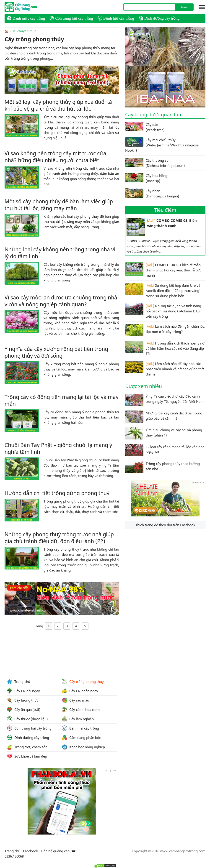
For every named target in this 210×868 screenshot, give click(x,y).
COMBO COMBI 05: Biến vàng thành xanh (162, 227)
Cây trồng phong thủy (83, 682)
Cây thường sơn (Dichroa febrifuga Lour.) (155, 163)
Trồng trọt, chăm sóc (27, 747)
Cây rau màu (75, 700)
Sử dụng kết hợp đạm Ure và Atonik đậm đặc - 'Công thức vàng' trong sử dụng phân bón (163, 290)
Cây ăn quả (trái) (23, 710)
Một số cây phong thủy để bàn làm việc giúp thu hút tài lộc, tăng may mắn (59, 204)
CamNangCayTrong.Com (30, 7)
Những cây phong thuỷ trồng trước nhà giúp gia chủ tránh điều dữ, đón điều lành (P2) (59, 537)
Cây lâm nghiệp (78, 719)
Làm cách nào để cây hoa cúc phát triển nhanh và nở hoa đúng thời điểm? (165, 369)
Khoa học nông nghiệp (83, 747)
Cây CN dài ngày (23, 691)
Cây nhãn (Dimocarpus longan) (152, 193)
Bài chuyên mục (24, 31)
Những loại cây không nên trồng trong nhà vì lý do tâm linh (60, 253)
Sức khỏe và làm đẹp (27, 756)
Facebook (31, 851)
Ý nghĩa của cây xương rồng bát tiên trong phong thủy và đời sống (56, 352)
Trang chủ (18, 682)
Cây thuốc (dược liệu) (27, 719)
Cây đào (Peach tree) (145, 127)
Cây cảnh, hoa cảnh (81, 710)
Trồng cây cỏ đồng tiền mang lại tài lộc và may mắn (62, 400)
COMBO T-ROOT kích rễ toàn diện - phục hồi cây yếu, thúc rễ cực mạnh (163, 270)
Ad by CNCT (112, 68)
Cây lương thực (23, 700)
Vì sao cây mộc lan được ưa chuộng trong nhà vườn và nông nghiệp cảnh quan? (61, 301)
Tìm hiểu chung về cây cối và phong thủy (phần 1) (164, 433)
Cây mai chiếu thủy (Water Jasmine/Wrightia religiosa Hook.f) (162, 145)
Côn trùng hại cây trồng (71, 18)
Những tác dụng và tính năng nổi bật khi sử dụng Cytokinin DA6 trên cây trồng (163, 311)
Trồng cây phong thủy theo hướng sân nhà (162, 467)
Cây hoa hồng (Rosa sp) (146, 178)
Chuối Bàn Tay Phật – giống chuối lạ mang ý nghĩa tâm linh (58, 448)
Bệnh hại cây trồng (116, 18)
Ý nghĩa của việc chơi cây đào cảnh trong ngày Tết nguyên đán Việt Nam (164, 400)
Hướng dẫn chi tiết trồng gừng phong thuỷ (57, 493)
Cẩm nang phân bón (82, 738)
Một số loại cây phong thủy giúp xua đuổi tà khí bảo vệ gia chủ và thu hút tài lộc (58, 105)
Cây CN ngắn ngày (80, 691)
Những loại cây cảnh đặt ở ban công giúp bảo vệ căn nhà (164, 417)
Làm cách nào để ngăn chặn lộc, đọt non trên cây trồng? (165, 330)
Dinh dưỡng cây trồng (159, 18)
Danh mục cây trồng (26, 18)
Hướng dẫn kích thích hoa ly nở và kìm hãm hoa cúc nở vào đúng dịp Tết (165, 348)
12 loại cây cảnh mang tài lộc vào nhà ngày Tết (165, 450)
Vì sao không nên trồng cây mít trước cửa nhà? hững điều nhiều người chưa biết (55, 156)
